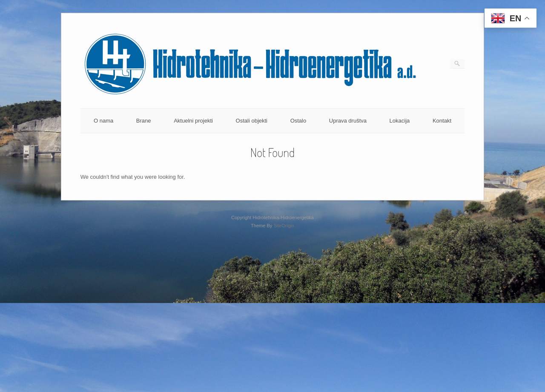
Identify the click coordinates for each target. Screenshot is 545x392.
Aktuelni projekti (193, 121)
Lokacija (400, 121)
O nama (103, 121)
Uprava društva (348, 121)
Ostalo (298, 121)
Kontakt (442, 121)
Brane (144, 121)
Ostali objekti (252, 121)
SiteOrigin (284, 226)
